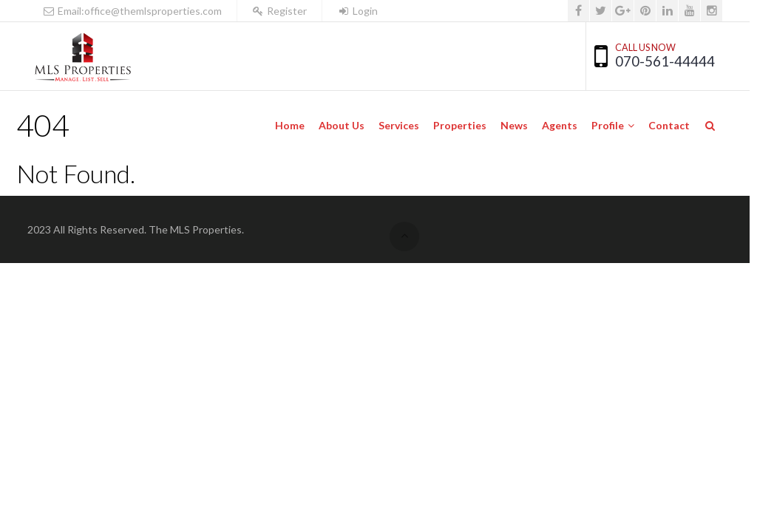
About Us (342, 125)
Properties (460, 125)
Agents (560, 125)
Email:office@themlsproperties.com (132, 11)
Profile (608, 125)
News (514, 125)
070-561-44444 (665, 61)
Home (290, 125)
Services (399, 125)
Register (280, 11)
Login (357, 11)
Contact (669, 125)
